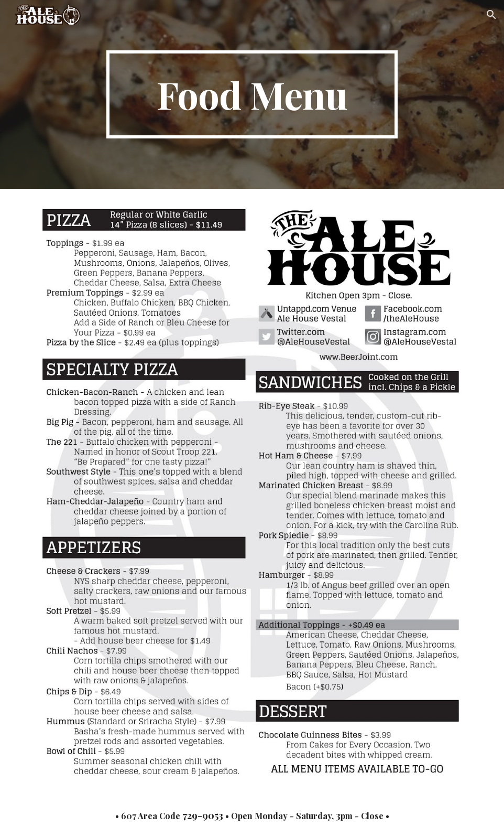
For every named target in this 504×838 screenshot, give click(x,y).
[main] (252, 94)
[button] (491, 15)
